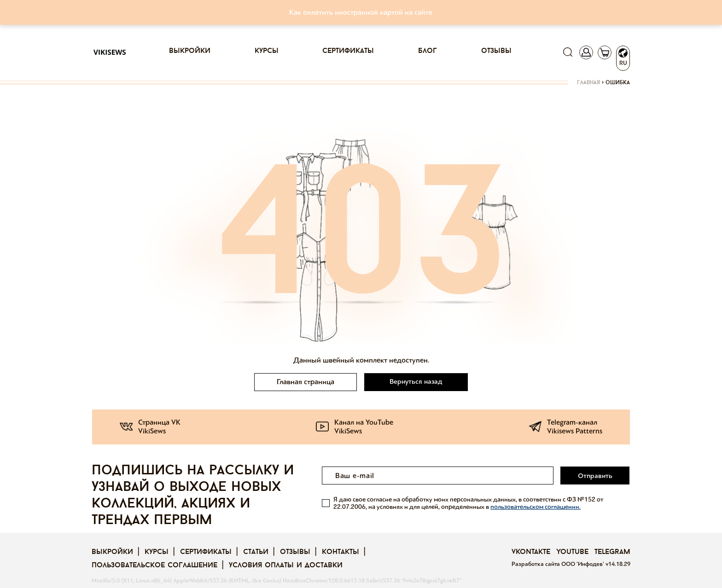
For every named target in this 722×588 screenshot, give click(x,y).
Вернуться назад (416, 381)
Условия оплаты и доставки (286, 565)
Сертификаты (348, 51)
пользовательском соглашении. (536, 506)
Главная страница (306, 382)
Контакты (341, 552)
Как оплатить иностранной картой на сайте (361, 12)
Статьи (256, 552)
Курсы (267, 51)
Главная (588, 83)
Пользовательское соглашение (154, 565)
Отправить (595, 476)
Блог (428, 51)
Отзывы (496, 51)
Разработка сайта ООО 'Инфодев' (559, 564)
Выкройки (190, 51)
